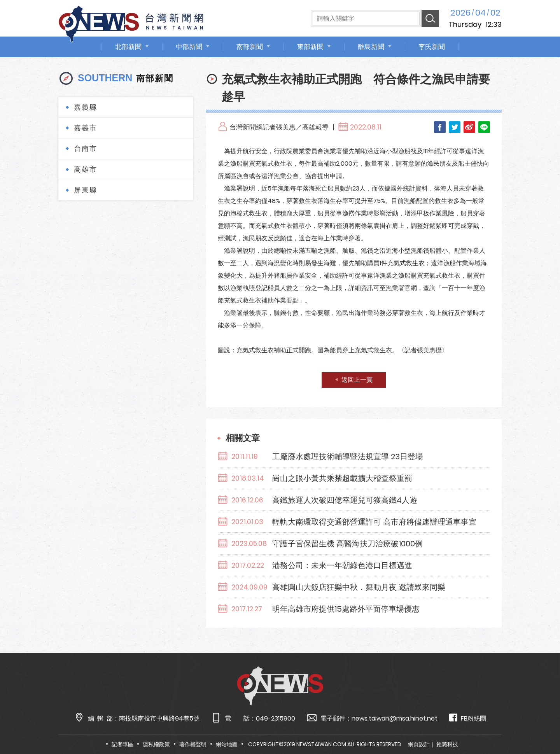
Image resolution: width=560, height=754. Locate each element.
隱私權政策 (156, 744)
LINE (484, 127)
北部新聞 (128, 47)
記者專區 (122, 744)
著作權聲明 (193, 744)
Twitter (455, 127)
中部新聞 (189, 47)
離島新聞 (371, 47)
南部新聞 (250, 47)
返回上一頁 (357, 380)
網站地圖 (227, 744)
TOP (539, 725)
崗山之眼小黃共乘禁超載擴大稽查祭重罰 (342, 478)
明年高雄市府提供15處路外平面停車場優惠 (346, 609)
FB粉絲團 (468, 718)
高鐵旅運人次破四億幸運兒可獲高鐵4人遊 (345, 500)
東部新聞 (310, 47)
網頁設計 (419, 744)
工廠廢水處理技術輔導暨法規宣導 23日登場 (348, 457)
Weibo (469, 127)
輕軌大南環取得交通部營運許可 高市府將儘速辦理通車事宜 (374, 522)
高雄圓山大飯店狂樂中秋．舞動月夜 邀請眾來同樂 (359, 587)
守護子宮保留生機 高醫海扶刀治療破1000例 (347, 544)
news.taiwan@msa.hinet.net (395, 718)
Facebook (440, 127)
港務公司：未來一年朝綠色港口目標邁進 (342, 565)
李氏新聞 (432, 47)
